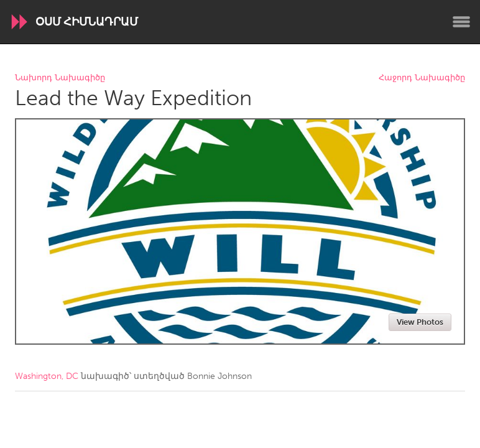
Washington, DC (47, 376)
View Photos (420, 322)
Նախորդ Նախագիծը (60, 78)
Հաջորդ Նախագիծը (422, 78)
